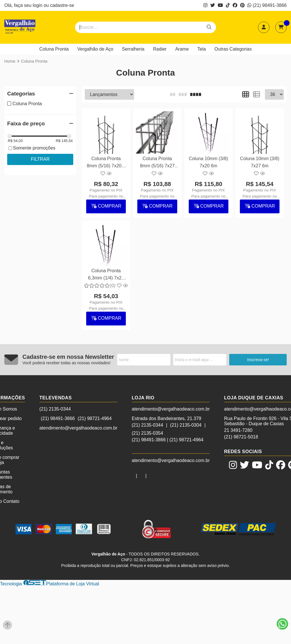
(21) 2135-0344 (55, 409)
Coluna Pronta (54, 49)
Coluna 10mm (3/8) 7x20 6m (208, 162)
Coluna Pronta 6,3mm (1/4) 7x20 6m (106, 275)
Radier (160, 49)
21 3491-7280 (238, 430)
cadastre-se (62, 5)
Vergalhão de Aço (95, 49)
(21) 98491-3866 (267, 5)
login (38, 5)
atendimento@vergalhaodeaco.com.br (78, 428)
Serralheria (133, 49)
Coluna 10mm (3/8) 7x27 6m (260, 162)
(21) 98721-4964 (95, 418)
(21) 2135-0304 (186, 425)
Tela (202, 49)
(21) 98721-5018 (241, 437)
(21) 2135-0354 (148, 433)
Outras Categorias (233, 49)
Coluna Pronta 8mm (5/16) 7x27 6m (157, 163)
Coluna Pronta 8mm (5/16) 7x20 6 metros (106, 163)
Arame (182, 49)
